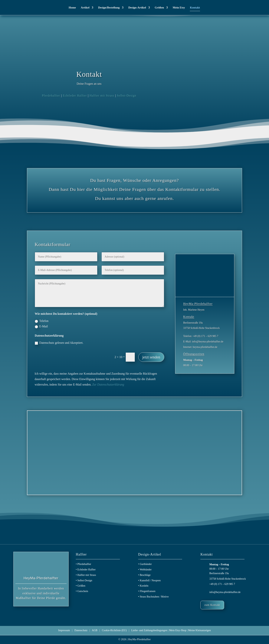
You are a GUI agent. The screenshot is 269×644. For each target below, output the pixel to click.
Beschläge (145, 575)
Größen (159, 8)
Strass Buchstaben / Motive (154, 597)
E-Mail (41, 327)
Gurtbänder (146, 564)
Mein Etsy (179, 8)
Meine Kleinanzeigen (199, 630)
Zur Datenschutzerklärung (108, 384)
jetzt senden (151, 357)
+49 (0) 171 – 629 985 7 (222, 584)
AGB (95, 630)
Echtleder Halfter (75, 96)
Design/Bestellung (109, 8)
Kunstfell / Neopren (150, 580)
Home (72, 8)
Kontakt (195, 8)
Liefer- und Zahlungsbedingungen (149, 630)
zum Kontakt (212, 605)
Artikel (85, 8)
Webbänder (146, 570)
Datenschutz (81, 630)
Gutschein (83, 591)
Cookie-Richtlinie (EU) (114, 630)
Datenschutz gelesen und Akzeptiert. (59, 343)
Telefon (42, 321)
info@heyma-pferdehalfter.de (225, 592)
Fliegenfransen (148, 591)
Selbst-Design (127, 96)
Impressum (64, 630)
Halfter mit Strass (102, 96)
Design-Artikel (137, 8)
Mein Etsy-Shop (178, 630)
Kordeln (144, 586)
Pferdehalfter (51, 96)
